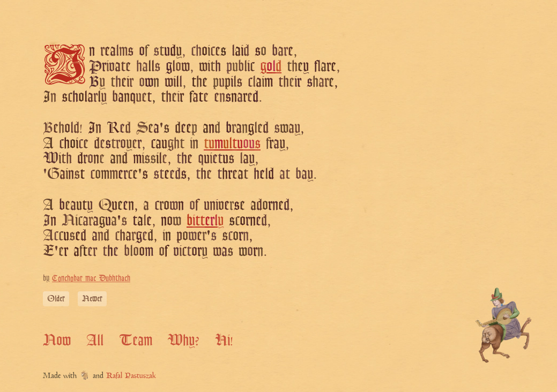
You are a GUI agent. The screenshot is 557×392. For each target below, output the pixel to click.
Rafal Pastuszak (131, 376)
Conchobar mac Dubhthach (91, 278)
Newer (92, 299)
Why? (183, 340)
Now (57, 340)
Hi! (224, 340)
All (95, 340)
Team (136, 340)
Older (56, 299)
